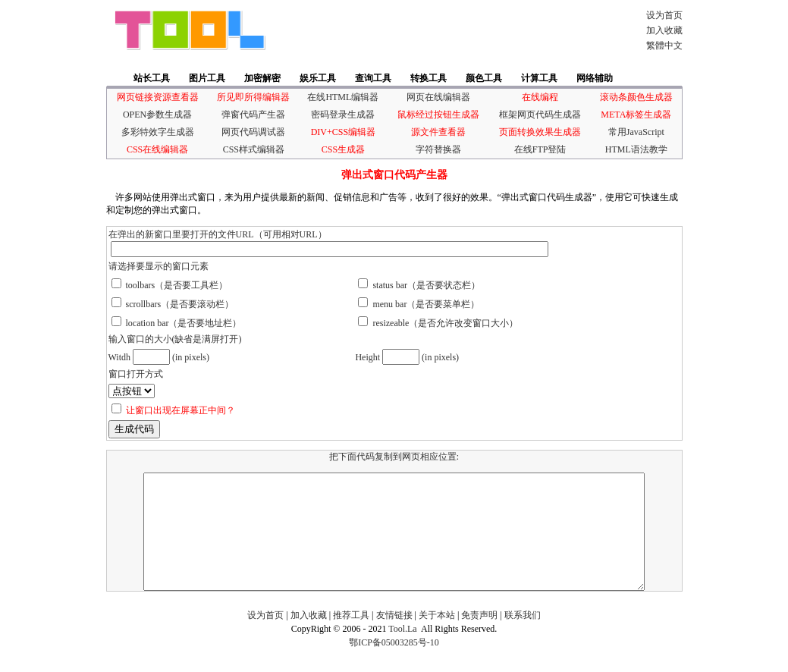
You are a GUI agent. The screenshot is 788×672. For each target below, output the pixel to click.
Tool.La (402, 652)
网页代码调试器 (253, 132)
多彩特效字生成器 (158, 132)
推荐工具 (351, 638)
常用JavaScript (636, 132)
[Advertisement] (451, 30)
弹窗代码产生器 (253, 115)
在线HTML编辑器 (343, 97)
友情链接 (394, 638)
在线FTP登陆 (540, 149)
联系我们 (523, 638)
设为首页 (664, 15)
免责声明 (479, 638)
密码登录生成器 (343, 115)
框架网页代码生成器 (540, 115)
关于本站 (437, 638)
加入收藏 (664, 30)
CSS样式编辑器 (254, 149)
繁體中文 (664, 46)
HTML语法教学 (636, 149)
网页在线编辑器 (438, 97)
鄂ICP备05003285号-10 (394, 665)
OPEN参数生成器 (157, 115)
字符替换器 (438, 149)
